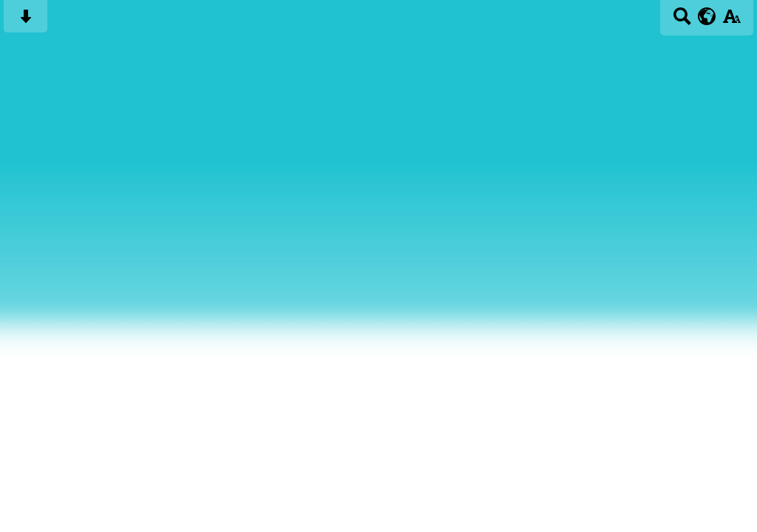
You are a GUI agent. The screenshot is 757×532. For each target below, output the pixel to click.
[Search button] (682, 21)
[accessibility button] (731, 21)
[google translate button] (707, 16)
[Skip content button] (26, 21)
